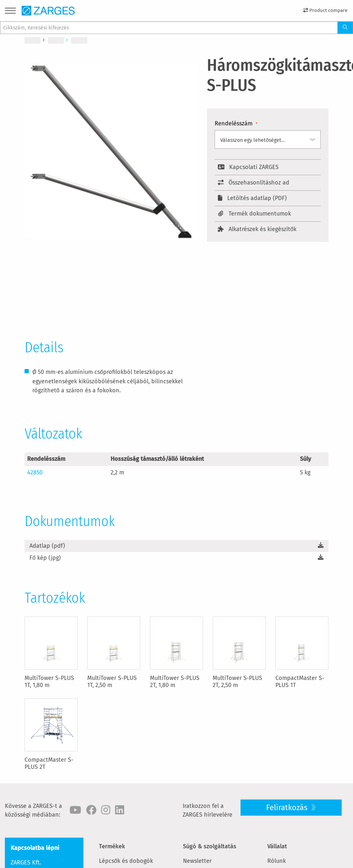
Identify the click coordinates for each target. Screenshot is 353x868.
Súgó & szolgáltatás (210, 846)
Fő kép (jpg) (45, 558)
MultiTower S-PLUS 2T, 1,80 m (175, 682)
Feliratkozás (288, 808)
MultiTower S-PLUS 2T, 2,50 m (237, 682)
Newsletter (197, 861)
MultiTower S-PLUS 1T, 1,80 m (49, 682)
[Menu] (10, 12)
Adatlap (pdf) (47, 546)
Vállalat (277, 846)
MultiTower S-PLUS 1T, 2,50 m (112, 682)
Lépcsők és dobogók (126, 861)
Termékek (112, 846)
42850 (35, 472)
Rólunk (277, 861)
